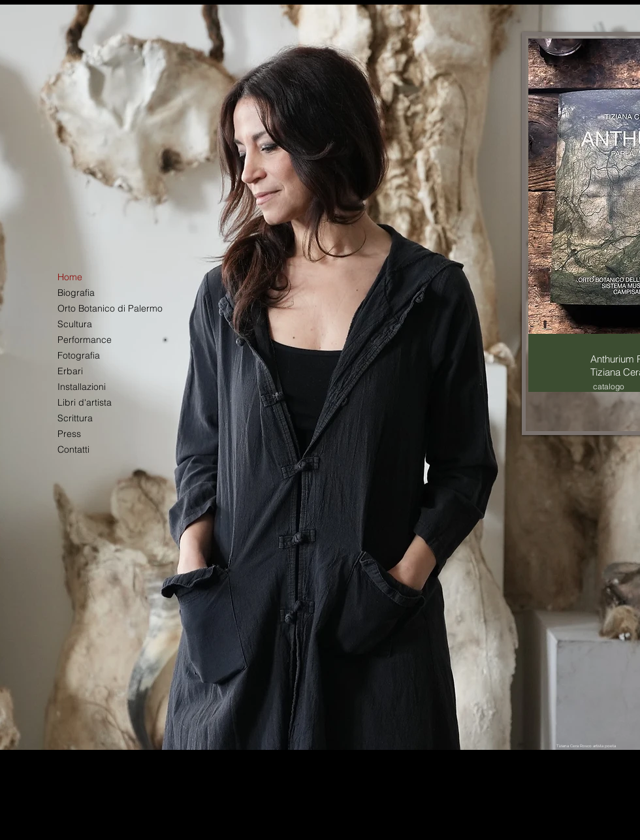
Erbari (70, 371)
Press (69, 434)
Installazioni (82, 387)
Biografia (76, 293)
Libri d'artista (85, 402)
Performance (85, 340)
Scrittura (75, 418)
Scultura (75, 324)
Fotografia (79, 355)
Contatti (73, 449)
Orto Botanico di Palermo (110, 308)
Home (70, 277)
